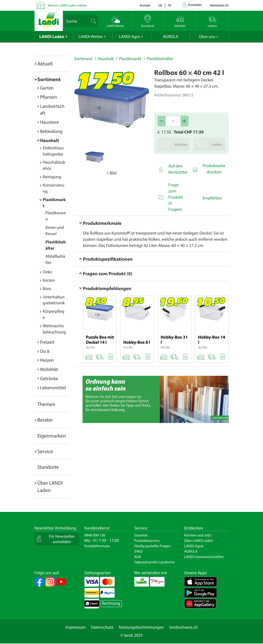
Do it (45, 351)
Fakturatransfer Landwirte (155, 562)
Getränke (49, 378)
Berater (45, 420)
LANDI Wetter (91, 37)
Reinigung (52, 177)
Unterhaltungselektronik (54, 300)
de (160, 6)
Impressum (75, 627)
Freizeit (47, 342)
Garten (47, 88)
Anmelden (195, 5)
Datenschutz (102, 627)
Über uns (207, 37)
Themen (46, 404)
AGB (138, 557)
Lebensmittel (53, 388)
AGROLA (171, 37)
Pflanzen (49, 97)
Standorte (48, 467)
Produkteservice (147, 540)
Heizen (47, 360)
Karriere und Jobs (198, 535)
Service (45, 451)
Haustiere (50, 122)
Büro (47, 289)
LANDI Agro (129, 37)
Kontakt (145, 6)
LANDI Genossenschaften (204, 557)
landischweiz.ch (184, 627)
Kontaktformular (97, 546)
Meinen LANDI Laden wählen (68, 6)
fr (169, 6)
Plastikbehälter (160, 59)
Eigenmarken (52, 436)
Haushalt (50, 140)
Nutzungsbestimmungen (141, 627)
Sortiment (49, 79)
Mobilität (49, 369)
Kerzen (49, 280)
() (219, 6)
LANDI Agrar (194, 546)
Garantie (141, 535)
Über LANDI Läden (199, 540)
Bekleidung (51, 131)
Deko (48, 272)
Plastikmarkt (130, 59)
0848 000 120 (95, 535)
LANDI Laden (52, 37)
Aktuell (45, 64)
